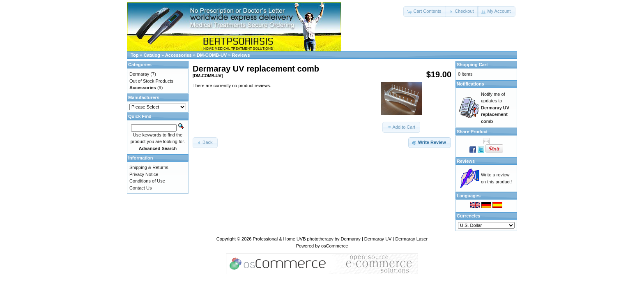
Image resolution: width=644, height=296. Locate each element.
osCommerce (335, 246)
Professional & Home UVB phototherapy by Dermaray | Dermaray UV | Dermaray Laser (340, 239)
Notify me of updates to (495, 108)
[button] (425, 12)
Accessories (178, 55)
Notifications (470, 84)
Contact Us (140, 188)
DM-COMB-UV (212, 55)
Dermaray (139, 74)
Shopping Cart (472, 65)
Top (135, 55)
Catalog (152, 55)
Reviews (241, 55)
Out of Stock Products (151, 81)
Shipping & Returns (149, 167)
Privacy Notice (144, 174)
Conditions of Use (147, 181)
